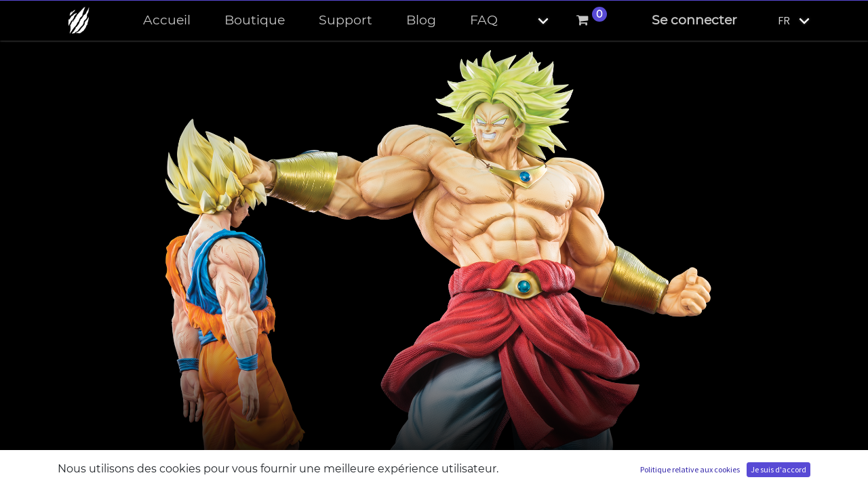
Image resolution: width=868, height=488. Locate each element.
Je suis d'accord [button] (778, 469)
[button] (532, 21)
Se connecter (694, 20)
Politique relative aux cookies (690, 469)
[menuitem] (167, 21)
